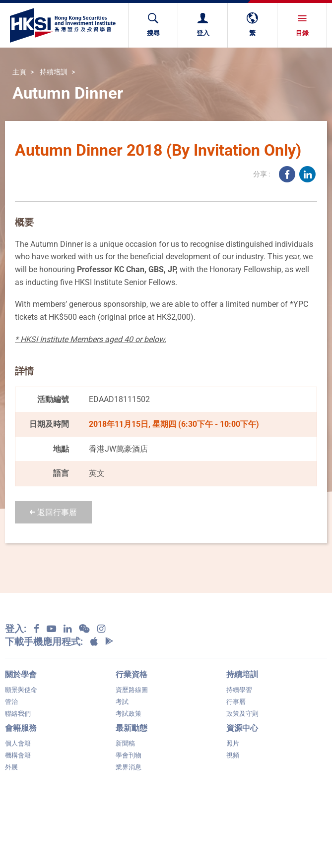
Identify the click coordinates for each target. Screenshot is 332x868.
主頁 (19, 72)
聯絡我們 (18, 714)
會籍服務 (21, 728)
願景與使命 (21, 690)
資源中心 (242, 728)
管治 (11, 702)
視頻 (233, 755)
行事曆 (236, 702)
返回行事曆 (53, 512)
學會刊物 (129, 755)
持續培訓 (54, 72)
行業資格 (132, 674)
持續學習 (239, 690)
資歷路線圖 (132, 690)
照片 (233, 743)
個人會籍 (18, 743)
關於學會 (21, 674)
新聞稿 (125, 743)
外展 (11, 767)
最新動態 (132, 728)
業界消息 (129, 767)
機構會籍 (18, 755)
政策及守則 (242, 714)
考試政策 (129, 714)
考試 (122, 702)
